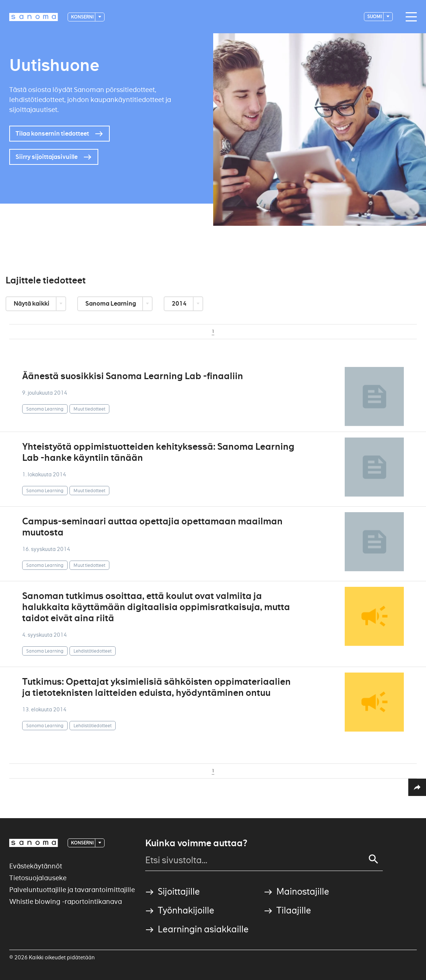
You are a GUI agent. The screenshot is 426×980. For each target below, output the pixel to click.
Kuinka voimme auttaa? (196, 843)
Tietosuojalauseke (38, 878)
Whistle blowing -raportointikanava (66, 901)
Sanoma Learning (111, 304)
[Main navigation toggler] (409, 17)
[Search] (374, 859)
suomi (375, 16)
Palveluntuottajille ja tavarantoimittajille (72, 890)
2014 (180, 304)
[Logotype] (34, 17)
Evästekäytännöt (36, 866)
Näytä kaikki (32, 304)
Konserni (83, 17)
